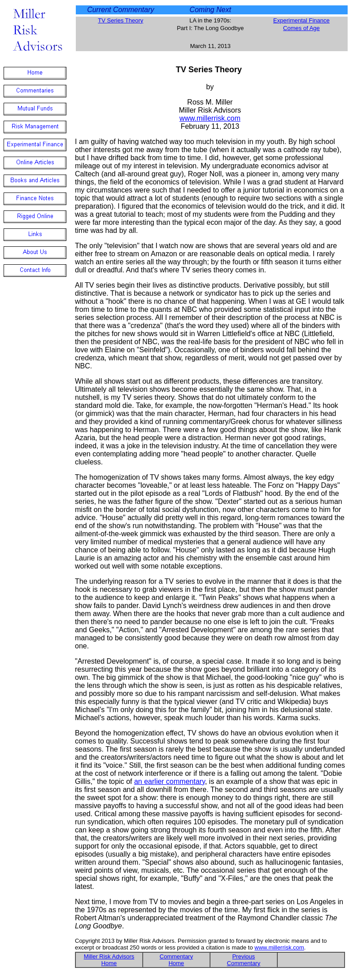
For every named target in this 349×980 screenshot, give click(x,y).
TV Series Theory (120, 20)
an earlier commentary (170, 781)
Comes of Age (301, 28)
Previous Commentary (244, 960)
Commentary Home (176, 960)
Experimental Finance (301, 20)
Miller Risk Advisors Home (109, 960)
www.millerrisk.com (210, 118)
